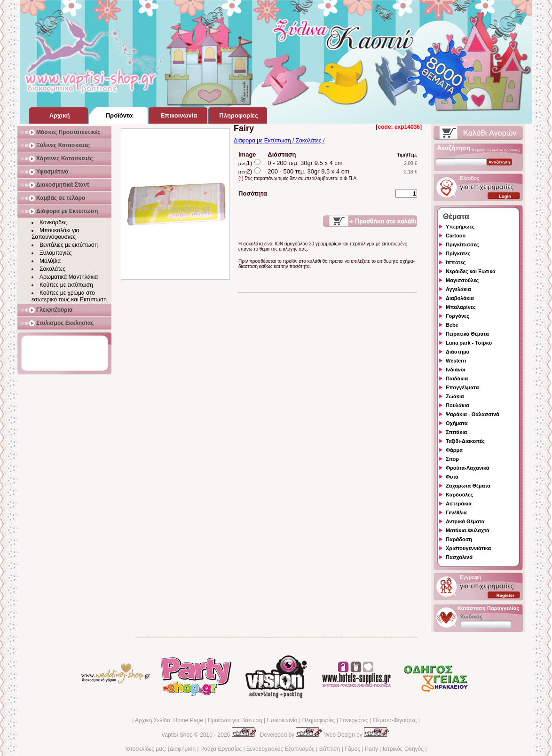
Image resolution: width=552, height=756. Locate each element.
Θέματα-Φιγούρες (395, 720)
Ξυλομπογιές (55, 253)
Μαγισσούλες (462, 280)
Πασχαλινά (459, 557)
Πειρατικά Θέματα (467, 334)
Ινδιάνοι (456, 370)
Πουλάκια (457, 405)
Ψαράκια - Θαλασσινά (473, 414)
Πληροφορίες (318, 720)
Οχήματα (457, 423)
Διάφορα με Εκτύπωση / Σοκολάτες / (279, 141)
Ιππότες (456, 262)
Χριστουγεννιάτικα (468, 548)
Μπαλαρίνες (461, 307)
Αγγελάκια (458, 289)
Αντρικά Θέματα (465, 521)
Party (371, 749)
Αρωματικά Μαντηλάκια (69, 277)
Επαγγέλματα (462, 387)
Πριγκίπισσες (462, 244)
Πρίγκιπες (458, 253)
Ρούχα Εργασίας (221, 749)
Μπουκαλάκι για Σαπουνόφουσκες (55, 234)
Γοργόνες (457, 316)
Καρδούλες (459, 495)
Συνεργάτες (354, 720)
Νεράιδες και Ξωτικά (471, 271)
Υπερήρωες (460, 227)
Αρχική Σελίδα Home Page (169, 720)
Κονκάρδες (53, 222)
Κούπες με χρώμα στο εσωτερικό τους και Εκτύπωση (69, 296)
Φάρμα (454, 450)
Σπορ (452, 459)
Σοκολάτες (52, 269)
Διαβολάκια (460, 298)
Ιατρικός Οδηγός (403, 749)
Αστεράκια (459, 504)
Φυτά (452, 477)
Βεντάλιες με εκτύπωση (69, 245)
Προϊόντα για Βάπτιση (235, 720)
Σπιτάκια (456, 432)
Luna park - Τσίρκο (469, 343)
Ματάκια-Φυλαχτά (468, 530)
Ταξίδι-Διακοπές (465, 441)
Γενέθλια (456, 512)
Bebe (452, 325)
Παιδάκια (457, 378)
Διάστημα (457, 352)
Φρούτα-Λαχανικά (468, 468)
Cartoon (456, 236)
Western (456, 361)
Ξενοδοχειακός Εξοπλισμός (280, 749)
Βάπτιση (330, 749)
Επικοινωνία (282, 720)
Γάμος (352, 749)
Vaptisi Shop (177, 735)
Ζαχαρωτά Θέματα (468, 486)
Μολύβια (50, 261)
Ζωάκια (455, 396)
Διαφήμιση (182, 749)
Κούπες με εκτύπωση (66, 285)
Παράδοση (459, 539)
